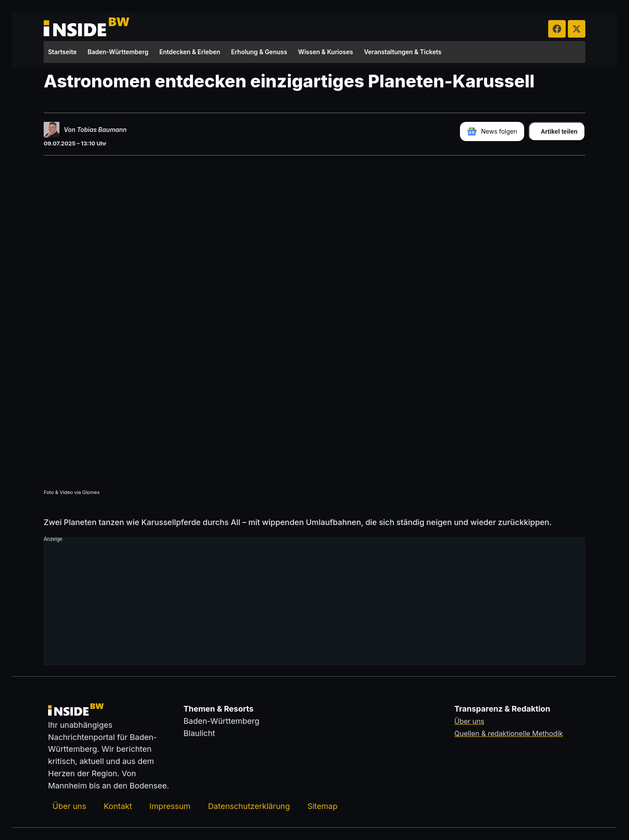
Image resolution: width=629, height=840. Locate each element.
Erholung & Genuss (259, 52)
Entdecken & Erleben (190, 52)
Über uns (69, 806)
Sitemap (323, 806)
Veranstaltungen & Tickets (403, 52)
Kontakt (118, 806)
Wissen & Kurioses (325, 52)
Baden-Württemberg (118, 52)
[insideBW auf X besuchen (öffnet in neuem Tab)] (577, 29)
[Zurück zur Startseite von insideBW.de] (87, 29)
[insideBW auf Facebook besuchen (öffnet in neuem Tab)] (557, 29)
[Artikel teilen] (557, 131)
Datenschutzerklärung (249, 806)
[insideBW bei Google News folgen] (492, 131)
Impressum (170, 806)
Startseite (62, 52)
